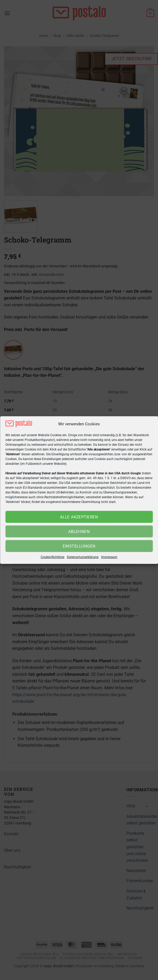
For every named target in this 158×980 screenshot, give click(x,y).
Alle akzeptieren (79, 517)
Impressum (109, 557)
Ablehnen (79, 532)
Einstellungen (79, 546)
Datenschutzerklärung (83, 557)
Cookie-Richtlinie (52, 557)
